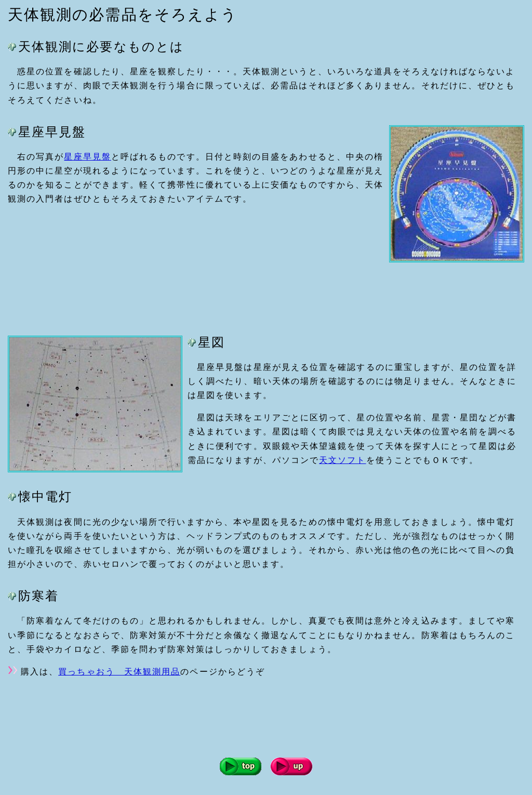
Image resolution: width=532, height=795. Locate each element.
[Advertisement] (197, 294)
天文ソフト (342, 460)
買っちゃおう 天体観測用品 (119, 672)
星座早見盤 (87, 157)
